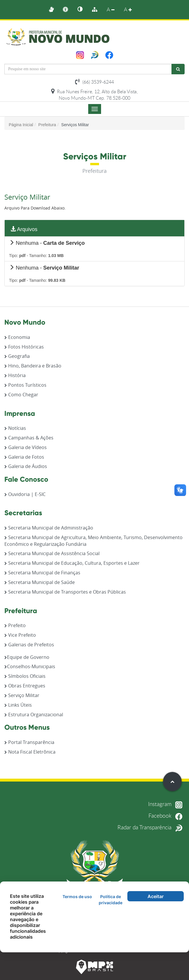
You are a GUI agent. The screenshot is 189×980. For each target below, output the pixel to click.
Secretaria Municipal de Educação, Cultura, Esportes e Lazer (72, 563)
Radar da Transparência (151, 827)
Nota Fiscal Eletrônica (30, 752)
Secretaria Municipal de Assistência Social (52, 553)
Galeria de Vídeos (26, 447)
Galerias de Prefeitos (29, 645)
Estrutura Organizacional (34, 715)
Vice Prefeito (20, 635)
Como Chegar (21, 395)
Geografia (17, 356)
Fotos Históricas (24, 347)
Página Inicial (21, 125)
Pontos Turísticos (25, 385)
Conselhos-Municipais (30, 666)
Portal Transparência (29, 742)
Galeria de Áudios (26, 466)
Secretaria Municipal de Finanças (42, 573)
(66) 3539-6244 (95, 82)
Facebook (167, 815)
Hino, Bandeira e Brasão (33, 366)
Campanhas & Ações (29, 438)
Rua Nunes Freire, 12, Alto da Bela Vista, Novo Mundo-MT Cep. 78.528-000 (95, 95)
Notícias (15, 428)
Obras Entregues (25, 686)
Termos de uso (77, 897)
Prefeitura (47, 125)
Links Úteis (18, 705)
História (15, 375)
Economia (17, 337)
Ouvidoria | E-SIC (25, 494)
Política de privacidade (111, 900)
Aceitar (156, 896)
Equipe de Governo (27, 657)
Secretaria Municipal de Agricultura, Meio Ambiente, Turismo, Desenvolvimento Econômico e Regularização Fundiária (93, 541)
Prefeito (15, 625)
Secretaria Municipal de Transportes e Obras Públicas (65, 592)
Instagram (166, 804)
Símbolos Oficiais (25, 676)
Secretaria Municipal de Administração (49, 528)
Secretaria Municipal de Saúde (40, 582)
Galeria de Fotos (24, 457)
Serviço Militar (22, 695)
